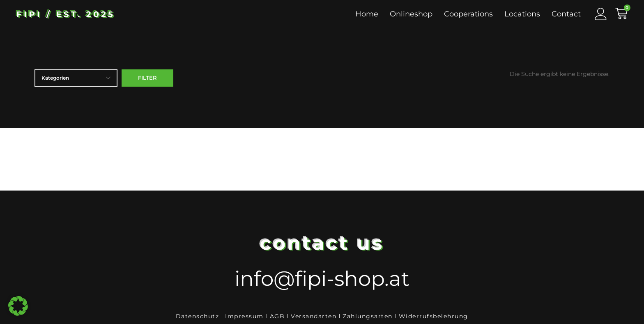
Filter (147, 78)
